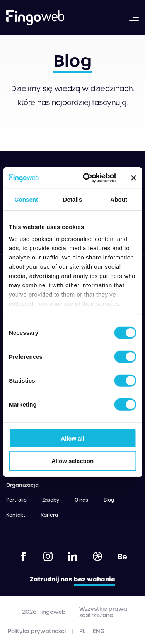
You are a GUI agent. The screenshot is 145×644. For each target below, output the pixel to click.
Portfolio (16, 500)
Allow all (72, 438)
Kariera (49, 515)
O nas (81, 500)
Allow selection (72, 461)
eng (99, 631)
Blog (109, 500)
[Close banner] (133, 178)
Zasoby (51, 500)
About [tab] (119, 199)
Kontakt (16, 515)
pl (82, 631)
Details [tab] (73, 199)
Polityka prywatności (37, 631)
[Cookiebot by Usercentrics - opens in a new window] (86, 178)
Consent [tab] (26, 199)
